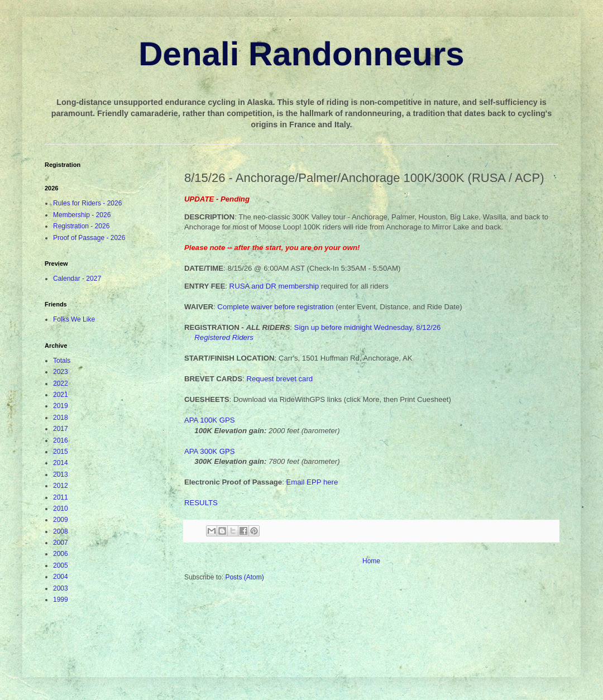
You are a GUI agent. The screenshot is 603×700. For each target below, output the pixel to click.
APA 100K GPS (210, 420)
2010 (61, 509)
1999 (61, 600)
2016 (61, 440)
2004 (61, 577)
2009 (61, 520)
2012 (61, 486)
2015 (61, 452)
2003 (61, 588)
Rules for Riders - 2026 (87, 203)
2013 (61, 474)
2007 (61, 543)
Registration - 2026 (81, 226)
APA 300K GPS (210, 451)
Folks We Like (74, 319)
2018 (61, 418)
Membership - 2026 (82, 215)
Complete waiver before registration (275, 307)
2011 (61, 497)
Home (371, 561)
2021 (61, 395)
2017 (61, 429)
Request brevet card (279, 379)
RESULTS (201, 503)
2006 (61, 554)
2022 (61, 383)
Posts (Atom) (244, 577)
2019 (61, 406)
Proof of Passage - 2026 (89, 238)
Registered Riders (224, 337)
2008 (61, 531)
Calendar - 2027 (77, 279)
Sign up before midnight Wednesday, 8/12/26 (368, 327)
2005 (61, 565)
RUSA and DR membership (274, 286)
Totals (62, 361)
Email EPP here (312, 482)
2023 (61, 372)
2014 (61, 463)
